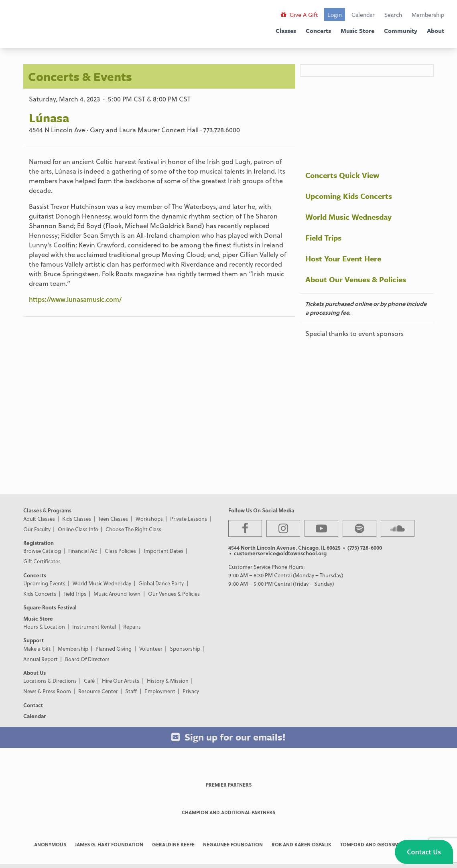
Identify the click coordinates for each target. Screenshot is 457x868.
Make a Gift (37, 648)
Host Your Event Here (343, 258)
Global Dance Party (161, 583)
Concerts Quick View (342, 175)
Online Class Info (78, 529)
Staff (131, 691)
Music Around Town (117, 594)
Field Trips (323, 238)
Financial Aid (83, 551)
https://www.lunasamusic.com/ (75, 299)
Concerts (318, 30)
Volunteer (151, 648)
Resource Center (98, 691)
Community (401, 30)
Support (34, 640)
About (436, 30)
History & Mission (168, 681)
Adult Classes (39, 519)
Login (335, 14)
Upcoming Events (44, 583)
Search (393, 14)
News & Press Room (47, 691)
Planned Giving (114, 648)
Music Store (357, 30)
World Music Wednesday (348, 217)
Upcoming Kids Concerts (349, 196)
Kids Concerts (40, 594)
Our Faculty (37, 529)
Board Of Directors (87, 659)
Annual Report (41, 659)
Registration (39, 543)
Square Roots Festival (50, 607)
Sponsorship (185, 648)
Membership (428, 14)
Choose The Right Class (133, 529)
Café (89, 681)
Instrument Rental (94, 626)
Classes (286, 30)
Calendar (363, 14)
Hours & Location (44, 626)
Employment (160, 691)
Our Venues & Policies (174, 594)
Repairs (132, 626)
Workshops (149, 519)
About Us (35, 673)
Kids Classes (77, 519)
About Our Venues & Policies (356, 279)
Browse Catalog (42, 551)
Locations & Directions (50, 681)
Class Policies (120, 551)
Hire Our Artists (121, 681)
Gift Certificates (42, 561)
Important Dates (164, 551)
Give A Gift (299, 14)
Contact (33, 705)
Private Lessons (189, 519)
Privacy (191, 691)
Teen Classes (113, 519)
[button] (424, 852)
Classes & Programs (47, 510)
